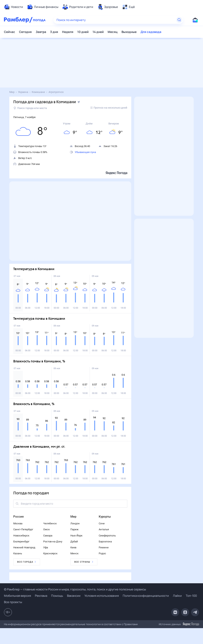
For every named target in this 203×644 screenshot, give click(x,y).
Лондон (75, 523)
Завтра (41, 32)
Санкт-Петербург (23, 529)
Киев (73, 547)
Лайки (177, 596)
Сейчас (10, 32)
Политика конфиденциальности (146, 596)
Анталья (104, 529)
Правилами (131, 624)
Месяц (113, 32)
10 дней (83, 32)
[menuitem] (13, 7)
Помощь (57, 596)
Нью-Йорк (76, 536)
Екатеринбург (21, 541)
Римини (104, 547)
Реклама (41, 596)
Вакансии (74, 596)
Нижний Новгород (24, 547)
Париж (74, 529)
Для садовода (151, 32)
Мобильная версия (17, 596)
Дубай (74, 541)
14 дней (98, 32)
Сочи (102, 523)
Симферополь (107, 536)
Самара (48, 536)
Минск (74, 553)
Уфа (46, 547)
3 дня (54, 32)
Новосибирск (21, 536)
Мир (73, 517)
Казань (18, 553)
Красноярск (50, 553)
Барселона (105, 541)
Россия (18, 517)
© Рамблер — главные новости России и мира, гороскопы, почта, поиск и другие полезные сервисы (75, 589)
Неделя (68, 32)
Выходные (129, 32)
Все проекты (13, 602)
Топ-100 (191, 596)
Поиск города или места (30, 108)
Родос (102, 553)
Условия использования (102, 596)
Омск (46, 529)
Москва (18, 523)
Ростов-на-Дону (53, 541)
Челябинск (50, 523)
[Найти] (179, 20)
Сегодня (25, 32)
